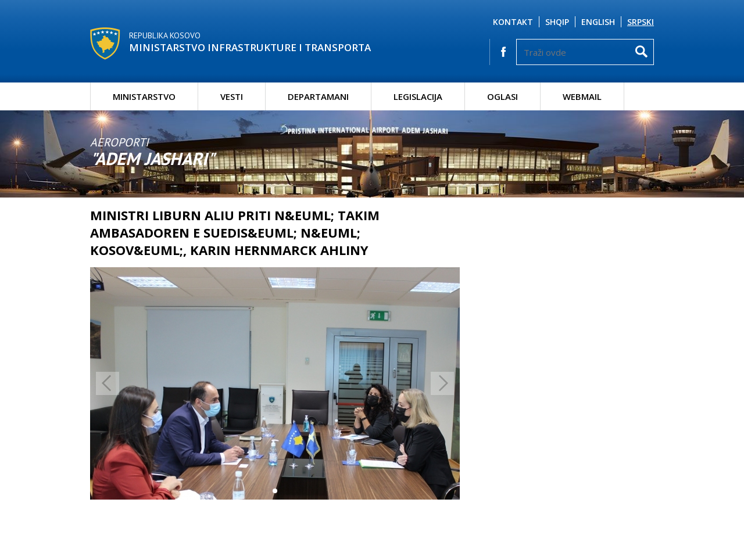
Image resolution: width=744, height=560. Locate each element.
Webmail (582, 96)
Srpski (641, 22)
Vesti (232, 96)
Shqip (557, 22)
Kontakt (513, 22)
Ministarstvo (144, 96)
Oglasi (502, 96)
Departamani (318, 96)
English (598, 22)
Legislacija (418, 96)
